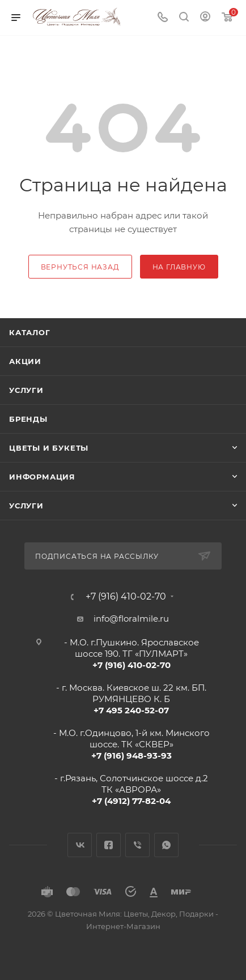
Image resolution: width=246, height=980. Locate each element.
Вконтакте (80, 845)
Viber (137, 845)
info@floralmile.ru (131, 619)
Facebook (109, 845)
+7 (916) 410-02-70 (126, 597)
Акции (25, 361)
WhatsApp (166, 845)
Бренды (28, 419)
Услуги (26, 390)
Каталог (30, 332)
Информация (42, 477)
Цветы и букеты (49, 448)
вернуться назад (80, 267)
